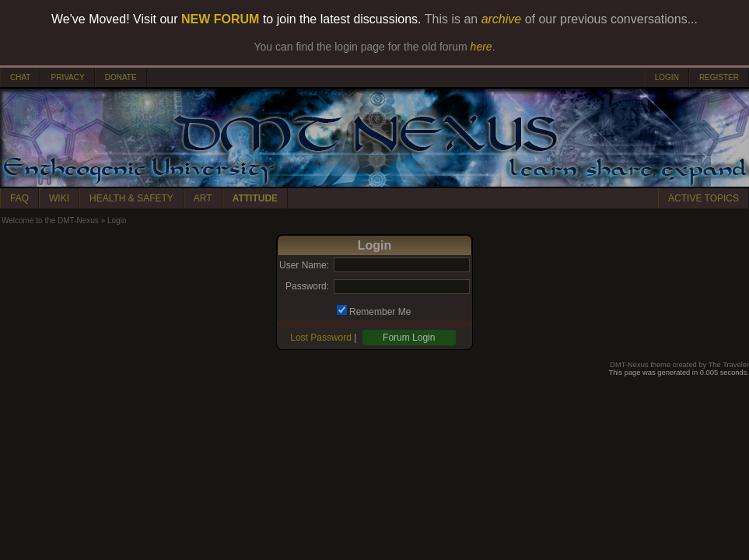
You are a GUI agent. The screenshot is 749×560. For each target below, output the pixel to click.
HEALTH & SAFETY (131, 198)
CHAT (20, 77)
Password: (307, 286)
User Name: (304, 265)
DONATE (121, 77)
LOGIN (667, 77)
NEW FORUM (220, 19)
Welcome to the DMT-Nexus (50, 220)
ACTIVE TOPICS (703, 198)
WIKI (59, 198)
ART (203, 198)
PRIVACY (67, 77)
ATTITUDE (255, 198)
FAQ (19, 198)
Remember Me (380, 312)
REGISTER (719, 77)
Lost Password (321, 338)
